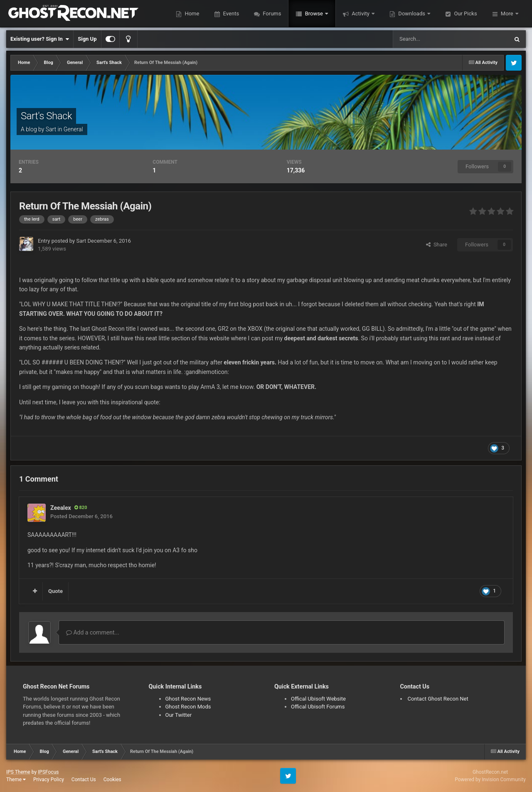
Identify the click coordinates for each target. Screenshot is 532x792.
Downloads (412, 14)
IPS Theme (18, 772)
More (507, 14)
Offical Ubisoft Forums (318, 707)
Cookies (112, 780)
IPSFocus (48, 772)
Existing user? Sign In (40, 39)
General (73, 129)
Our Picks (465, 14)
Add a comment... (93, 632)
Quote (55, 591)
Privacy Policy (49, 780)
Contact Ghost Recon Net (438, 699)
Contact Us (84, 780)
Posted (81, 516)
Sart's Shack (46, 116)
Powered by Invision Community (490, 780)
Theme (16, 780)
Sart (51, 129)
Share (437, 245)
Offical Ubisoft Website (318, 699)
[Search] (431, 39)
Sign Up (87, 39)
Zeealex (61, 508)
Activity (361, 14)
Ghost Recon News (188, 699)
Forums (271, 14)
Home (191, 14)
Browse (314, 14)
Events (230, 14)
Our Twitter (179, 715)
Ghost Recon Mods (188, 707)
